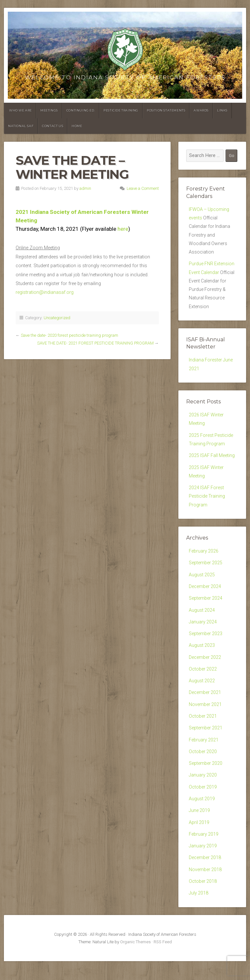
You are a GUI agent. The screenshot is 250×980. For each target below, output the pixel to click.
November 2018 (205, 888)
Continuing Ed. (81, 110)
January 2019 (203, 863)
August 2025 (202, 584)
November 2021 (205, 718)
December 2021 (205, 705)
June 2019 (200, 827)
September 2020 (206, 778)
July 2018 (199, 912)
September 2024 (206, 608)
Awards (201, 110)
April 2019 (199, 839)
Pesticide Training (121, 110)
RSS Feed (163, 961)
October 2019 (203, 802)
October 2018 (203, 900)
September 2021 (206, 742)
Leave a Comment (143, 188)
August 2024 (202, 620)
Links (222, 110)
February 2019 (204, 851)
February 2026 (204, 560)
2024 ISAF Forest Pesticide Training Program (207, 504)
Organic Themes (135, 961)
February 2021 (204, 754)
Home (77, 126)
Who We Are (21, 110)
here (123, 229)
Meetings (49, 110)
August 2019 (202, 815)
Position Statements (166, 110)
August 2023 (202, 657)
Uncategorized (57, 318)
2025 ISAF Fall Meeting (212, 462)
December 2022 (205, 669)
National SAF (21, 126)
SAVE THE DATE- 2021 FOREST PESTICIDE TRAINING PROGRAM (95, 343)
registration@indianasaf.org (45, 292)
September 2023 (206, 645)
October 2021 (203, 730)
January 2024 (203, 632)
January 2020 (203, 790)
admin (85, 188)
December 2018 (205, 875)
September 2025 (206, 572)
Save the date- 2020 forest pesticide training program (69, 335)
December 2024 (205, 596)
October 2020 (203, 766)
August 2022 (202, 693)
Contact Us (53, 126)
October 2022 (203, 681)
